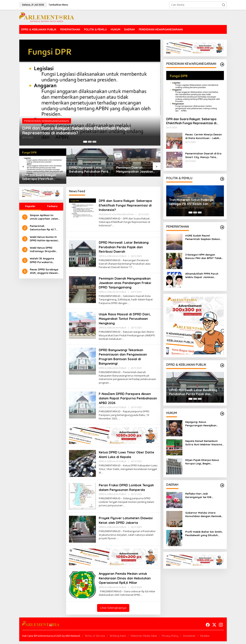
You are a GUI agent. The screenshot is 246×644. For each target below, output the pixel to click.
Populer (30, 206)
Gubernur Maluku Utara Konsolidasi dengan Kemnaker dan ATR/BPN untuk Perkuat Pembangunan (205, 514)
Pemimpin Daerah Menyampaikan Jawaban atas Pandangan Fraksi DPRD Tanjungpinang (135, 170)
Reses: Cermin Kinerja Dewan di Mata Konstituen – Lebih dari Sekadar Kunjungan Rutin (204, 136)
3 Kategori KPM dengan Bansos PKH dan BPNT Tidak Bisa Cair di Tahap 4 (203, 256)
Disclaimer (189, 638)
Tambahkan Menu (58, 5)
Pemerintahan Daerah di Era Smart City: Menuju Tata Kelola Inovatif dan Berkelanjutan (203, 155)
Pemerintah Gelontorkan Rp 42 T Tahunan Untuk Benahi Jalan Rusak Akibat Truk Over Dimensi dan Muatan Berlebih (44, 228)
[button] (224, 5)
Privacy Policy (170, 638)
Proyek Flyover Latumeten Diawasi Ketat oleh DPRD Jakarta (128, 523)
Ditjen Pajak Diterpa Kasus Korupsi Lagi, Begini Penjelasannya (202, 462)
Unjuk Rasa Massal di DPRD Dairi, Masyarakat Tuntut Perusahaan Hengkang (126, 318)
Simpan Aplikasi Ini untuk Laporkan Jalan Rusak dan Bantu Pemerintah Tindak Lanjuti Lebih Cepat (44, 217)
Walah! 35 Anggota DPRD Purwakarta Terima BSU (42, 260)
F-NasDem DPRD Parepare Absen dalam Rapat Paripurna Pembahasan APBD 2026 (127, 398)
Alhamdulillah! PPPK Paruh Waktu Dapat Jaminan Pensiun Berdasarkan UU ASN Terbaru (204, 275)
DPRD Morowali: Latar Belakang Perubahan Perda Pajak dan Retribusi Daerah (90, 170)
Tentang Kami (118, 638)
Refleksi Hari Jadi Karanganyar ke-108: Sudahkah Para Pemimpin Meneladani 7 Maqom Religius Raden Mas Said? (204, 495)
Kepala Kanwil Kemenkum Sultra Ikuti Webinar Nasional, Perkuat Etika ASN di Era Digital (204, 443)
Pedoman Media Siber (144, 638)
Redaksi (205, 638)
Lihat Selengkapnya (113, 611)
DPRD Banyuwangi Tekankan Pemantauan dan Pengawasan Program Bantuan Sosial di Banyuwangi (124, 356)
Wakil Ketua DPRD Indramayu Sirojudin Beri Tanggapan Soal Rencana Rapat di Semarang (43, 250)
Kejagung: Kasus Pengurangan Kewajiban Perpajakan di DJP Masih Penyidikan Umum (201, 424)
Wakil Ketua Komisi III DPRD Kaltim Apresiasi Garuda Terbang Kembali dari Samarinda (44, 239)
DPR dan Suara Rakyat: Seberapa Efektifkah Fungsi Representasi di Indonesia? (84, 129)
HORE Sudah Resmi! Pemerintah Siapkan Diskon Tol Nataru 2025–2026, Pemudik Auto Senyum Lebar (203, 237)
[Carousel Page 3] (94, 142)
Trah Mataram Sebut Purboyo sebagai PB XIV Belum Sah (191, 202)
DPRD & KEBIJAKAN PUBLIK (113, 256)
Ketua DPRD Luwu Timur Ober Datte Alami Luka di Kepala (124, 454)
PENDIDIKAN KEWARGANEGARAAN (47, 118)
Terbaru (52, 206)
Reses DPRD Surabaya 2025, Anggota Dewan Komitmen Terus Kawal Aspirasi (44, 271)
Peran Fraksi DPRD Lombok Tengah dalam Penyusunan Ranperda (122, 489)
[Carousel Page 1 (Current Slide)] (85, 142)
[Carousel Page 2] (90, 142)
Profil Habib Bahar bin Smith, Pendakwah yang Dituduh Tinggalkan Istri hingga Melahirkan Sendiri (204, 534)
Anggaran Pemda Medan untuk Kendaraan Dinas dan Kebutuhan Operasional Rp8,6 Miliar (126, 581)
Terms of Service (95, 638)
